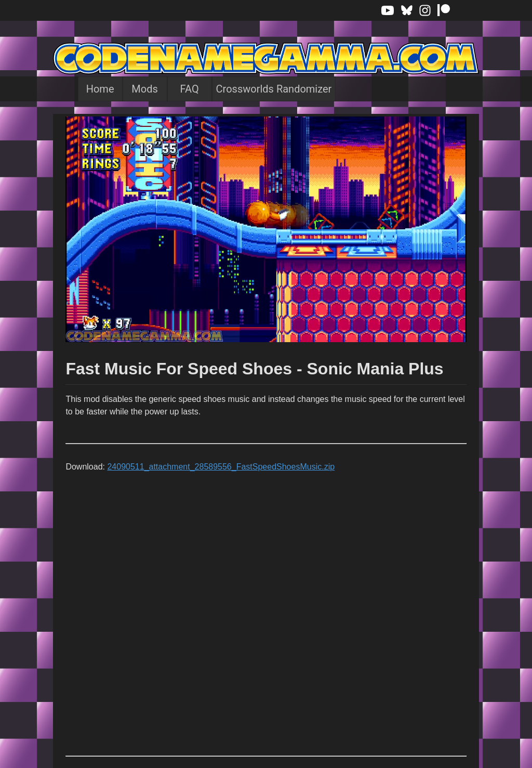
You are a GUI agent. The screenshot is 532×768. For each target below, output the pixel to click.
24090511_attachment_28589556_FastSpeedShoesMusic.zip (221, 467)
